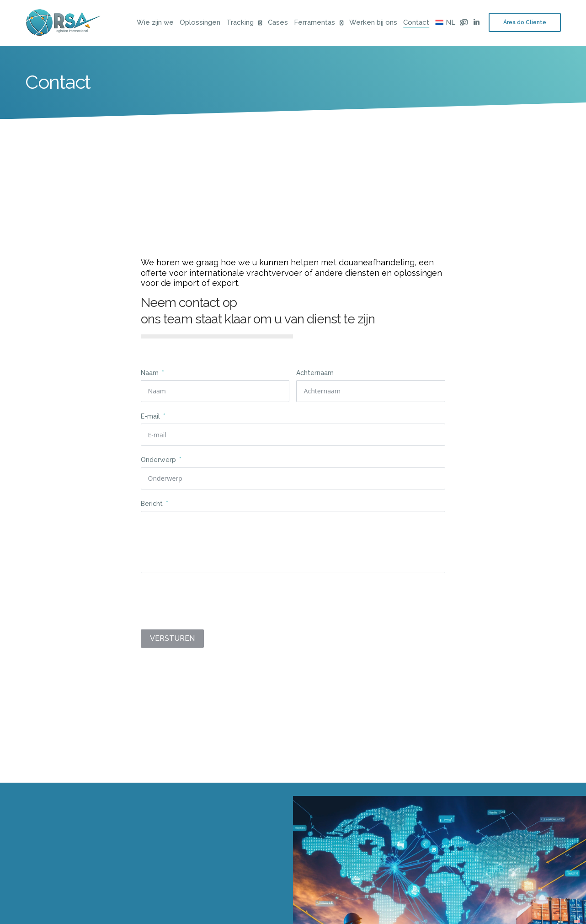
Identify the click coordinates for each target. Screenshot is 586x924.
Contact (416, 23)
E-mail (150, 419)
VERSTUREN (172, 641)
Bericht (153, 506)
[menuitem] (445, 23)
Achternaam (315, 376)
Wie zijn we (155, 23)
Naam (151, 376)
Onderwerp (159, 462)
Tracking (240, 23)
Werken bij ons (373, 23)
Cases (278, 23)
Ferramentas (314, 23)
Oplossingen (200, 23)
